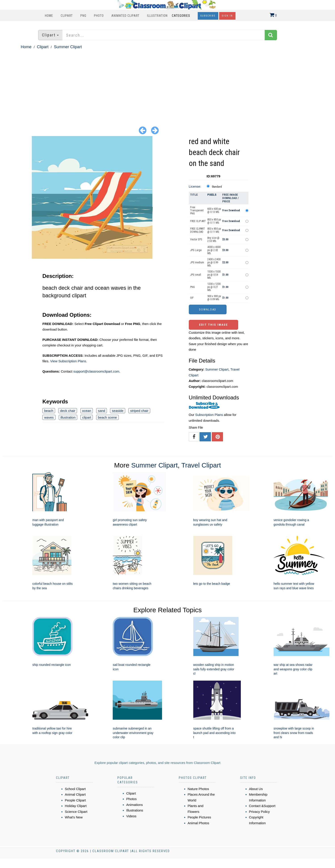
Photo (99, 16)
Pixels (212, 195)
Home (49, 16)
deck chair (68, 411)
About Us (256, 789)
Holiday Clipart (76, 806)
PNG (83, 16)
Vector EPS (196, 239)
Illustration (157, 16)
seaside (118, 411)
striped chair (139, 411)
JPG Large (196, 250)
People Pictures (199, 817)
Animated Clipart (125, 16)
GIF (192, 298)
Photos (132, 799)
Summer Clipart (68, 47)
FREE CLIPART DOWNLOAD (198, 230)
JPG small (196, 275)
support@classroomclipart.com (96, 371)
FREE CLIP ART (198, 221)
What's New (74, 817)
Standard (217, 187)
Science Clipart (76, 812)
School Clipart (75, 789)
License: (195, 186)
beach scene (107, 417)
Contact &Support (262, 806)
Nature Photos (198, 789)
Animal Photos (199, 823)
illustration (68, 417)
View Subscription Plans (68, 361)
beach (49, 411)
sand (102, 411)
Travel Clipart (201, 465)
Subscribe (208, 16)
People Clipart (75, 800)
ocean (87, 411)
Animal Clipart (75, 794)
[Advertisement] (168, 84)
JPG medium (197, 262)
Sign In (227, 16)
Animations (135, 805)
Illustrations (135, 810)
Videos (131, 816)
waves (49, 417)
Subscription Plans (209, 415)
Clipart (67, 16)
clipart (87, 417)
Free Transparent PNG (197, 210)
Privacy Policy (259, 812)
